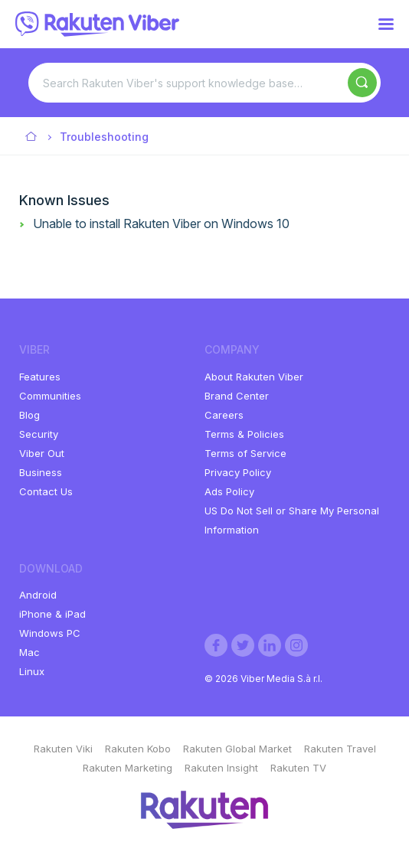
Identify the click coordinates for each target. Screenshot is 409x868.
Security (39, 434)
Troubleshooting (104, 137)
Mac (29, 652)
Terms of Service (245, 453)
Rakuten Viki (63, 749)
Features (40, 377)
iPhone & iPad (52, 614)
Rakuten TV (298, 768)
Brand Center (237, 396)
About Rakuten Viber (254, 377)
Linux (32, 671)
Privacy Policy (238, 472)
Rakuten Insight (221, 768)
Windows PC (50, 633)
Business (41, 472)
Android (38, 595)
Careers (224, 415)
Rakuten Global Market (237, 749)
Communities (50, 396)
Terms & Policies (244, 434)
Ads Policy (229, 491)
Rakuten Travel (340, 749)
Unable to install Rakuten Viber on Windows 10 (161, 224)
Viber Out (42, 453)
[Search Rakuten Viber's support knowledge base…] (205, 83)
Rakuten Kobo (138, 749)
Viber (32, 137)
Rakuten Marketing (128, 768)
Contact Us (46, 491)
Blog (29, 415)
